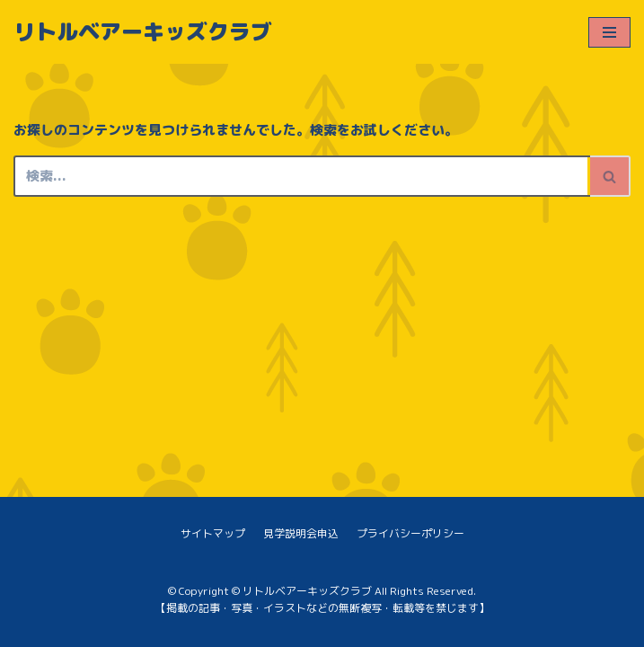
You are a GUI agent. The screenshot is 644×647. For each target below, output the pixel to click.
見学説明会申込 (301, 533)
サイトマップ (213, 533)
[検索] (302, 176)
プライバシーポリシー (410, 533)
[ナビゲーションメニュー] (609, 32)
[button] (609, 177)
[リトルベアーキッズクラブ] (143, 32)
